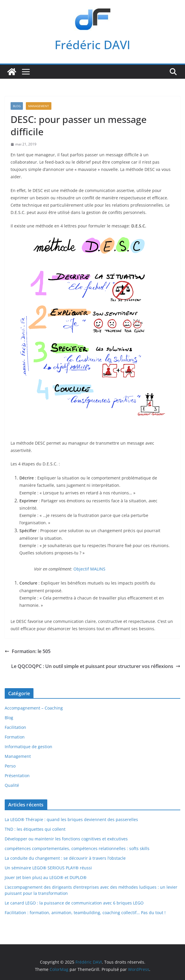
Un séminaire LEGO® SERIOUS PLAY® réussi (48, 868)
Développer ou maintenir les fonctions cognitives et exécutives (66, 839)
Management (39, 106)
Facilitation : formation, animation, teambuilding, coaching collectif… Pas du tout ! (85, 913)
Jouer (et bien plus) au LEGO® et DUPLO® (46, 877)
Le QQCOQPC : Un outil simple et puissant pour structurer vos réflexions (96, 666)
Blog (17, 106)
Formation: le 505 (28, 651)
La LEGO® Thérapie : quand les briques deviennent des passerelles (71, 819)
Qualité (12, 785)
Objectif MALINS (89, 569)
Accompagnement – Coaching (34, 708)
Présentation (17, 776)
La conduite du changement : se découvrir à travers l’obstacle (65, 858)
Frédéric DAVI (92, 45)
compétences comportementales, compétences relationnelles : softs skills (77, 848)
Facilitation (15, 727)
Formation (15, 737)
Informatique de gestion (28, 747)
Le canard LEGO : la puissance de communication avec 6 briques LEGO (74, 903)
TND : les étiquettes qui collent (35, 829)
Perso (10, 766)
